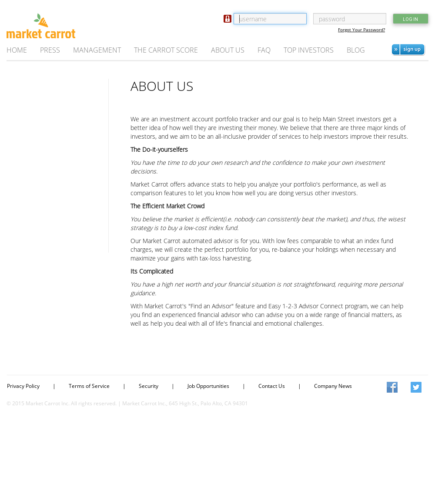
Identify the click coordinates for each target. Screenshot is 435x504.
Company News (333, 386)
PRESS (50, 50)
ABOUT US (228, 50)
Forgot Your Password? (361, 30)
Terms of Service (89, 386)
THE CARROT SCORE (166, 50)
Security (149, 386)
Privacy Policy (23, 386)
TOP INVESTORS (309, 50)
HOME (17, 50)
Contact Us (272, 386)
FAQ (264, 50)
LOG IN (410, 19)
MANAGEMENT (97, 50)
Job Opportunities (208, 386)
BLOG (356, 50)
